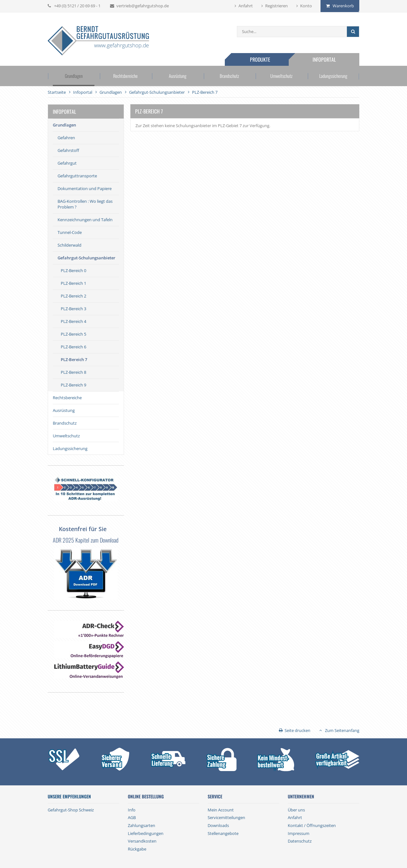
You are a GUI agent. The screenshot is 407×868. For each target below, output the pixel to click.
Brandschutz (230, 76)
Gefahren (66, 138)
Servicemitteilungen (226, 817)
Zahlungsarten (141, 825)
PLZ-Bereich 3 (73, 309)
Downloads (218, 825)
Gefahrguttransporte (77, 176)
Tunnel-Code (70, 232)
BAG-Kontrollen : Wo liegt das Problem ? (85, 204)
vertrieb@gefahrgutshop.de (143, 6)
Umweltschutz (281, 76)
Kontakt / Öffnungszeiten (312, 825)
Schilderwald (69, 245)
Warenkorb (343, 6)
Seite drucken (297, 730)
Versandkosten (142, 841)
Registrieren (276, 6)
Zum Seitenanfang (342, 730)
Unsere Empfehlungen (69, 796)
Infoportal (324, 59)
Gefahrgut (67, 163)
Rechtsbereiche (125, 76)
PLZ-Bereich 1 (73, 283)
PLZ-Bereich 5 (73, 334)
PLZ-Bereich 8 (73, 372)
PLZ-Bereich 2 (73, 296)
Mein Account (221, 810)
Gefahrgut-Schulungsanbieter (86, 258)
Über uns (296, 810)
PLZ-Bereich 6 (73, 347)
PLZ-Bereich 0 (73, 270)
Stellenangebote (223, 833)
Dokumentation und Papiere (85, 188)
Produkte (260, 59)
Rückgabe (137, 849)
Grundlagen (74, 76)
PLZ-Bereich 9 (73, 385)
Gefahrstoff (68, 150)
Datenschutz (300, 841)
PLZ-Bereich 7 (74, 359)
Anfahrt (246, 6)
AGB (132, 817)
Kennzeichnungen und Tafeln (85, 220)
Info (132, 810)
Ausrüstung (178, 76)
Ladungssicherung (333, 76)
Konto (306, 6)
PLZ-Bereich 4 (73, 321)
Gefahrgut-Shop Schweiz (71, 810)
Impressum (299, 833)
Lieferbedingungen (146, 833)
